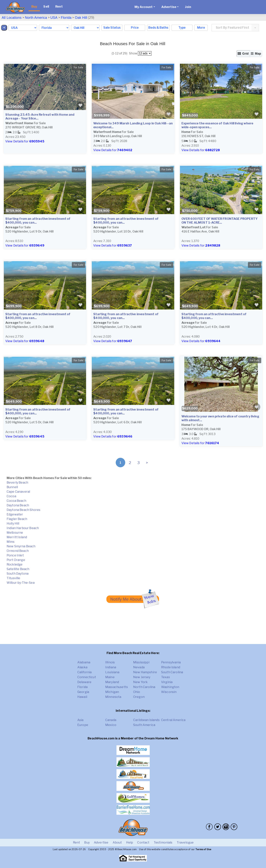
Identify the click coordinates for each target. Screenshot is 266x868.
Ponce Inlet (15, 555)
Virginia (167, 682)
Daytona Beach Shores (23, 510)
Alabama (84, 662)
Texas (165, 677)
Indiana (111, 667)
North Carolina (144, 687)
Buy (34, 7)
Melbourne (15, 533)
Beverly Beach (17, 483)
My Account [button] (144, 7)
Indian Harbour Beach (23, 528)
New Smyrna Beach (21, 546)
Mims (11, 542)
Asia (80, 720)
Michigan (112, 692)
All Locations (12, 18)
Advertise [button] (169, 7)
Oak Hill (81, 18)
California (85, 672)
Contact (143, 842)
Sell (46, 7)
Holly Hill (13, 524)
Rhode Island (171, 667)
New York (140, 682)
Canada (111, 720)
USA (54, 18)
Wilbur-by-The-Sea (21, 583)
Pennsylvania (171, 662)
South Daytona (18, 574)
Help (130, 842)
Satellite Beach (18, 569)
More (201, 28)
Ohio (137, 692)
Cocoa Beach (16, 501)
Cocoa (11, 496)
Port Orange (16, 560)
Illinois (110, 662)
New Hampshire (145, 672)
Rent (59, 7)
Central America (173, 720)
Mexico (111, 725)
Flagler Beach (17, 519)
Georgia (83, 692)
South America (144, 725)
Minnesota (113, 697)
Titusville (13, 578)
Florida (66, 18)
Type (182, 28)
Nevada (139, 667)
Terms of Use (203, 849)
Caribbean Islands (146, 720)
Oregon (139, 697)
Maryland (112, 682)
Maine (110, 677)
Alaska (82, 667)
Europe (83, 725)
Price (135, 28)
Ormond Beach (18, 551)
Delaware (84, 682)
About (117, 842)
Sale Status (112, 28)
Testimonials (163, 842)
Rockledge (15, 564)
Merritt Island (17, 537)
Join (188, 7)
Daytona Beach (18, 505)
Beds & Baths (158, 28)
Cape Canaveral (18, 492)
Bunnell (12, 487)
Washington (170, 687)
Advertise (101, 842)
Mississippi (141, 662)
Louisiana (112, 672)
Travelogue (185, 842)
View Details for (25, 141)
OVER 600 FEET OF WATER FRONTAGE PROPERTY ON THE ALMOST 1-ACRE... (220, 221)
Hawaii (82, 697)
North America (36, 18)
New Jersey (142, 677)
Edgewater (15, 514)
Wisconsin (169, 692)
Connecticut (87, 677)
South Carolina (172, 672)
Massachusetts (117, 687)
